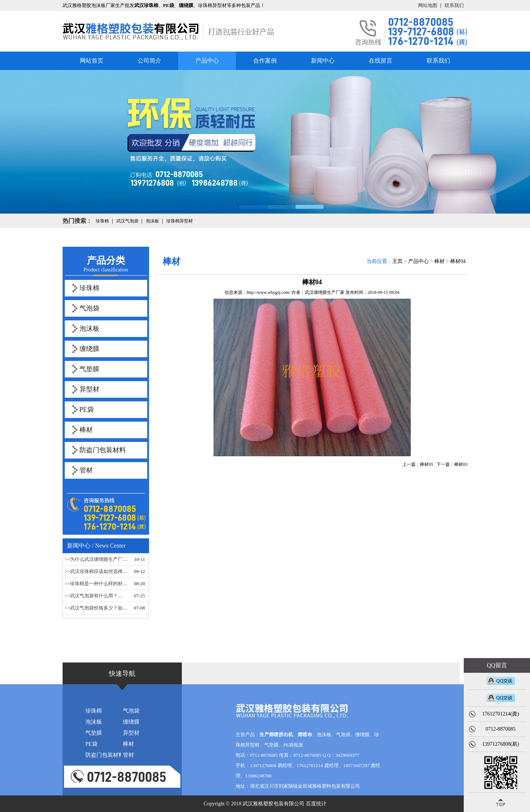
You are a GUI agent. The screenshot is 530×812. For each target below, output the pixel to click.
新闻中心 (323, 61)
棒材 (86, 430)
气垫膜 (89, 369)
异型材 (89, 389)
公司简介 (149, 61)
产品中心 (207, 61)
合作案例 (265, 61)
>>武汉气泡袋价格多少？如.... (96, 608)
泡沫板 (89, 328)
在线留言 (381, 61)
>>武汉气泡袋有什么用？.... (94, 596)
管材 (86, 470)
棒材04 (458, 261)
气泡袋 (89, 308)
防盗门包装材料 (103, 450)
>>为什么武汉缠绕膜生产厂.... (96, 559)
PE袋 (87, 409)
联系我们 (454, 5)
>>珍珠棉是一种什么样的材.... (96, 583)
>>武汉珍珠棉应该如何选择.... (96, 571)
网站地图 (428, 5)
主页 (397, 261)
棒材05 (427, 464)
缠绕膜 (89, 349)
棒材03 (461, 464)
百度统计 (316, 804)
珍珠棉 (89, 288)
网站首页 (92, 61)
